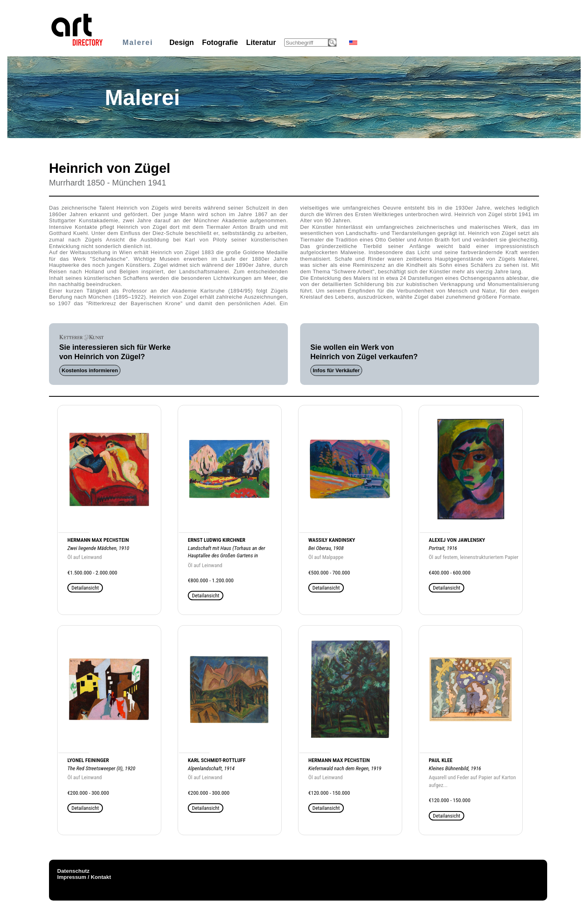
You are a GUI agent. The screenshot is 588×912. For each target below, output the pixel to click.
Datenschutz (73, 871)
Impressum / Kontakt (84, 877)
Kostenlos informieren (90, 370)
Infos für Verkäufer (336, 370)
